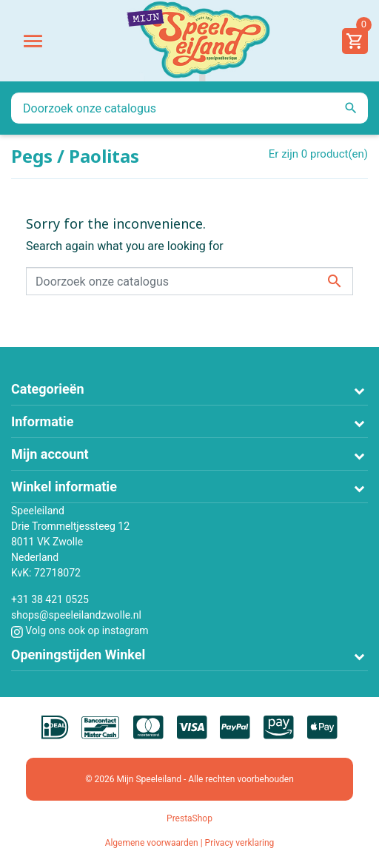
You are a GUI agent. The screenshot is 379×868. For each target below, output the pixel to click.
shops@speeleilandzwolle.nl (76, 615)
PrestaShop (189, 818)
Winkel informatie (64, 487)
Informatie (42, 421)
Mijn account (50, 454)
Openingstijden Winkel (78, 655)
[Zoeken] (189, 108)
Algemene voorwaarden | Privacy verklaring (190, 843)
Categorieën (48, 389)
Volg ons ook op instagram (80, 630)
